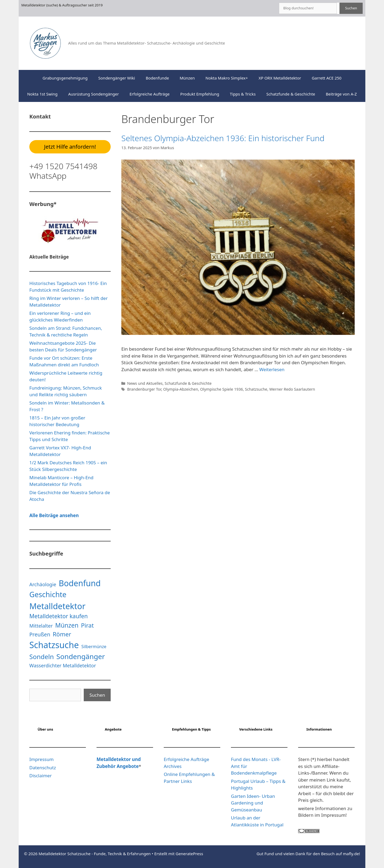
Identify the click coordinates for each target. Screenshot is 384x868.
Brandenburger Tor (144, 389)
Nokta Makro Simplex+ (227, 78)
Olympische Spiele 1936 (221, 389)
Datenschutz (43, 768)
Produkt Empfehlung (200, 94)
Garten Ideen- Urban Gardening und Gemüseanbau (253, 803)
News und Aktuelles (145, 383)
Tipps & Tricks (243, 94)
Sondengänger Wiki (117, 78)
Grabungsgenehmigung (65, 78)
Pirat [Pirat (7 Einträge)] (87, 625)
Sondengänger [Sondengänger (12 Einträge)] (81, 656)
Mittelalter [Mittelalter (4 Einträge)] (41, 626)
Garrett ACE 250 (327, 78)
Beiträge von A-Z (341, 94)
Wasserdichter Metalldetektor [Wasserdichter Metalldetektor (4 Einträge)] (63, 665)
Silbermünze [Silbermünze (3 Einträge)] (94, 647)
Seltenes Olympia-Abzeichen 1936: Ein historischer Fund (223, 138)
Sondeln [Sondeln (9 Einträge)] (42, 657)
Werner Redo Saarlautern (292, 389)
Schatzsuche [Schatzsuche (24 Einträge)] (54, 645)
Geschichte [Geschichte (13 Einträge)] (48, 594)
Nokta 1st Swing (42, 94)
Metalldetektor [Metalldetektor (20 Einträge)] (57, 606)
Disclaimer (41, 776)
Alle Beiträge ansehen (54, 515)
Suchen (351, 8)
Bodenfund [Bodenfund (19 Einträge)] (80, 583)
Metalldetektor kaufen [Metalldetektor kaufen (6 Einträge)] (59, 616)
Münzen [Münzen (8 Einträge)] (67, 625)
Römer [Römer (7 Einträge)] (62, 634)
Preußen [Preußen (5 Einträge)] (40, 634)
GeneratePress (189, 854)
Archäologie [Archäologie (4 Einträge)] (43, 584)
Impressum (41, 759)
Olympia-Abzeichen (181, 389)
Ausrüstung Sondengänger (94, 94)
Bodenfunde (157, 78)
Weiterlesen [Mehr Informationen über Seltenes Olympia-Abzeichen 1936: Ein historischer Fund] (272, 369)
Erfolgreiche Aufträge (150, 94)
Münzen (187, 78)
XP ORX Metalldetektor (280, 78)
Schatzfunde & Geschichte (291, 94)
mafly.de (351, 854)
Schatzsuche (256, 389)
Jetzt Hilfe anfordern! (70, 147)
